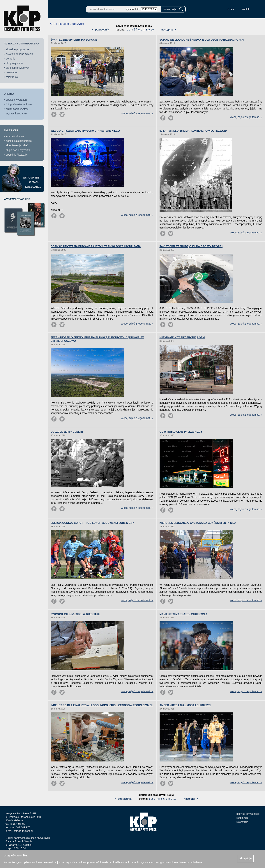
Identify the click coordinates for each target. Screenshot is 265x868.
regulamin (242, 818)
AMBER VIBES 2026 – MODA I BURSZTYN (185, 705)
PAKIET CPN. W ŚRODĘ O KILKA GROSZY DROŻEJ (191, 246)
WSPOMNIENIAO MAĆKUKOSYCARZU (32, 182)
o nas (231, 9)
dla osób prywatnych (18, 68)
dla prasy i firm (14, 63)
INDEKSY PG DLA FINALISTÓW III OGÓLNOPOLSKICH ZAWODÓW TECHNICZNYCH (102, 705)
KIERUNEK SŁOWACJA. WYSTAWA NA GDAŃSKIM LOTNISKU (198, 523)
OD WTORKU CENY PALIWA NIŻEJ (181, 432)
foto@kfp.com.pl (23, 831)
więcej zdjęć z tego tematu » (137, 114)
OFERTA (9, 94)
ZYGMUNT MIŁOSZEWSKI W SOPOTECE (76, 614)
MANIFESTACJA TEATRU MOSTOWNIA (183, 614)
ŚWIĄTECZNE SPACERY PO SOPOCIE (74, 40)
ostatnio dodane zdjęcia (19, 54)
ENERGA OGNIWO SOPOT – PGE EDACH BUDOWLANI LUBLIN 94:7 (92, 523)
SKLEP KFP (11, 130)
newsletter (12, 72)
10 (152, 30)
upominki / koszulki (17, 155)
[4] (136, 30)
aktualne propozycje (17, 49)
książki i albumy (15, 136)
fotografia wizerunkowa (19, 104)
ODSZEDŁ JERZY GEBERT (67, 432)
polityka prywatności (248, 814)
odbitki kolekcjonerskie (19, 141)
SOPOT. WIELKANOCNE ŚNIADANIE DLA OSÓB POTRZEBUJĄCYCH (202, 40)
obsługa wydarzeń (16, 100)
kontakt (246, 9)
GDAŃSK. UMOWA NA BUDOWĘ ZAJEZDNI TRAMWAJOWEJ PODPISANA (96, 246)
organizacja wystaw (17, 109)
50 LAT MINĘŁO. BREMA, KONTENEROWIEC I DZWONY (194, 131)
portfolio (10, 59)
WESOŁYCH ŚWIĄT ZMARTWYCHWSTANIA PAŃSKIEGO (85, 131)
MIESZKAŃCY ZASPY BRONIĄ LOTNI (182, 337)
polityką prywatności (89, 862)
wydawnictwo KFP (16, 114)
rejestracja (12, 77)
